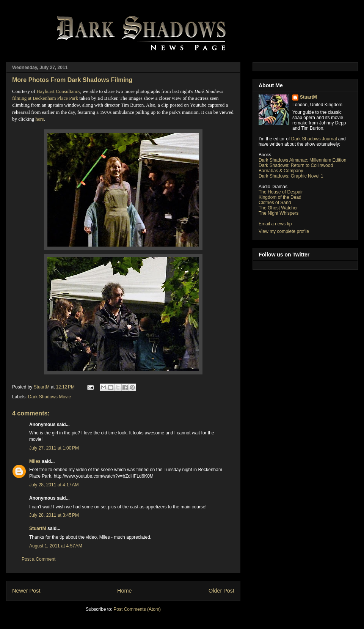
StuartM (38, 528)
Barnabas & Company (281, 171)
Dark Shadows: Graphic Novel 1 (291, 176)
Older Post (221, 591)
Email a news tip (275, 224)
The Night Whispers (278, 213)
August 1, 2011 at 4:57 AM (56, 546)
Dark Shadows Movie (49, 397)
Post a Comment (38, 559)
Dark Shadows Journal (314, 139)
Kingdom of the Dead (280, 197)
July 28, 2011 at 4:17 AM (54, 485)
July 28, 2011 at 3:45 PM (54, 515)
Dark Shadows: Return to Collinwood (296, 165)
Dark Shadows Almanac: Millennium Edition (302, 160)
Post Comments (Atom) (137, 609)
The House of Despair (281, 192)
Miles (35, 461)
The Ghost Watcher (278, 208)
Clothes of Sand (275, 203)
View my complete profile (284, 231)
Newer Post (26, 591)
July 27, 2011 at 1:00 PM (54, 448)
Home (124, 591)
